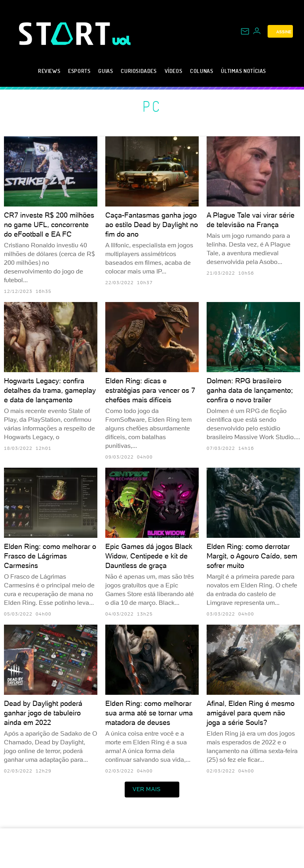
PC (152, 106)
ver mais (152, 790)
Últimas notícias (243, 71)
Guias (105, 71)
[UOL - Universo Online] (122, 40)
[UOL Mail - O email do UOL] (245, 31)
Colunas (201, 71)
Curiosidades (139, 71)
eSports (79, 71)
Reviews (49, 71)
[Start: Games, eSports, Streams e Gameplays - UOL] (66, 33)
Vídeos (174, 71)
